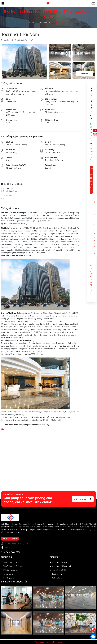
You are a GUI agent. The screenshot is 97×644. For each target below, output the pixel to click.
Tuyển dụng (8, 574)
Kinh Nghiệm (9, 578)
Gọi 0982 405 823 (91, 180)
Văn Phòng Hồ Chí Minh (13, 566)
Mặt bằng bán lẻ (10, 570)
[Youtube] (13, 552)
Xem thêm (84, 74)
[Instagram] (18, 552)
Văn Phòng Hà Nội (11, 562)
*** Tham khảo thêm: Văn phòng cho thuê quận (21, 425)
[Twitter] (8, 552)
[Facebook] (3, 552)
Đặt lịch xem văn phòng (94, 226)
